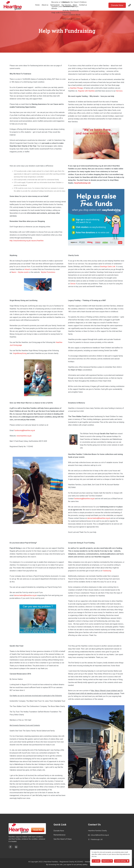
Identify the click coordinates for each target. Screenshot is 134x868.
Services (119, 91)
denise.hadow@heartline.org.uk (99, 518)
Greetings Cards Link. (108, 267)
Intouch (27, 269)
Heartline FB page (76, 88)
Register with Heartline (86, 91)
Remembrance (59, 835)
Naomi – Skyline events (20, 272)
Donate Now (117, 5)
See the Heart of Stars (63, 839)
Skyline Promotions (48, 272)
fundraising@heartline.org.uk (25, 430)
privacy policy (82, 864)
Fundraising (107, 571)
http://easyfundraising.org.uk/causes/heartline (27, 241)
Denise (73, 284)
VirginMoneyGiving (20, 353)
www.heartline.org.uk (24, 436)
